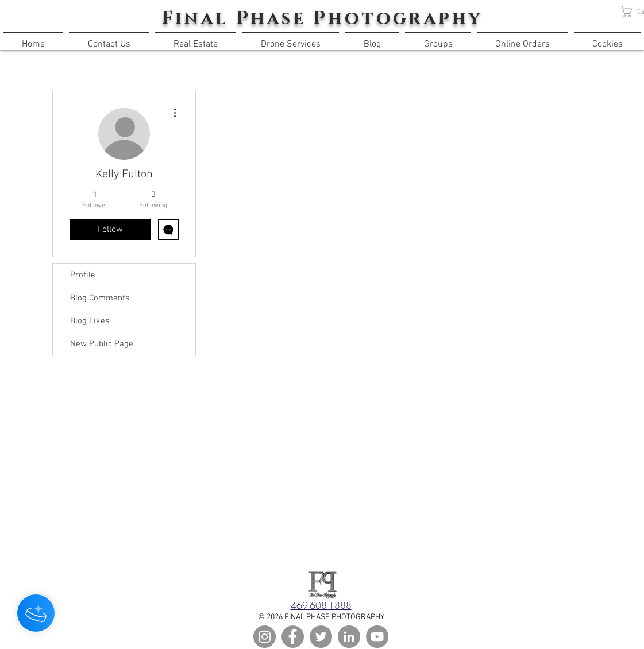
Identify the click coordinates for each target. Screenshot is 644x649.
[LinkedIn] (349, 637)
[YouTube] (377, 637)
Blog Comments (100, 298)
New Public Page (102, 344)
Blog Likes (90, 321)
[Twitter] (321, 637)
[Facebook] (293, 637)
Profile (83, 275)
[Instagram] (265, 637)
